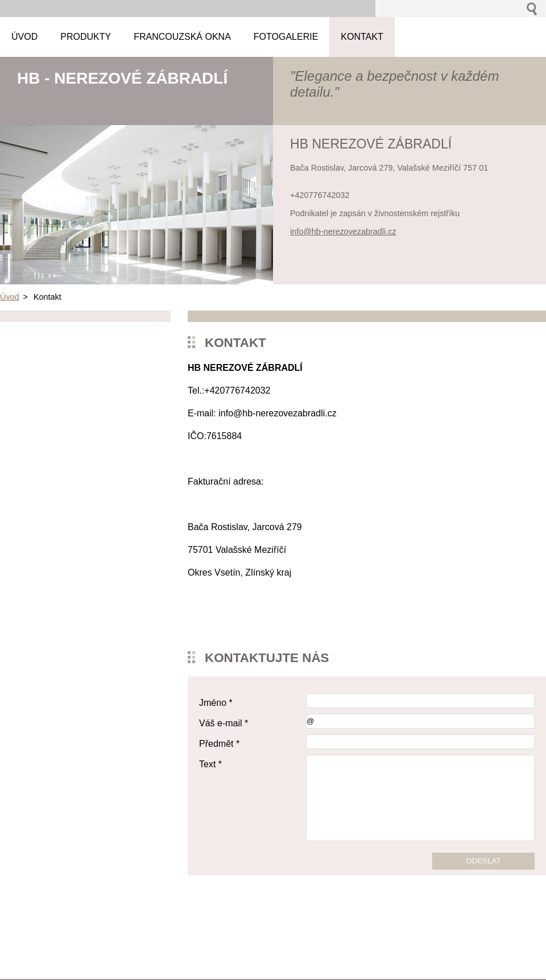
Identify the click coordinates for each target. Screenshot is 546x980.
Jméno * (216, 703)
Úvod (10, 297)
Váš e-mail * (224, 723)
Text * (210, 764)
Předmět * (219, 744)
